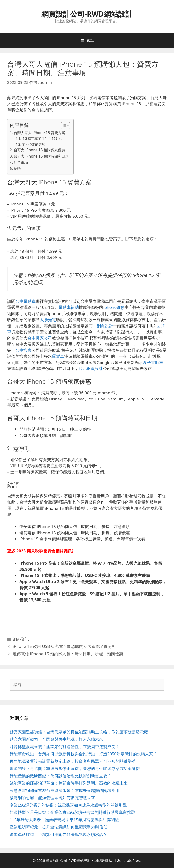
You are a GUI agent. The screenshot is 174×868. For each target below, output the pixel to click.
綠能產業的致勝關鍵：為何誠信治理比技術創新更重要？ (60, 776)
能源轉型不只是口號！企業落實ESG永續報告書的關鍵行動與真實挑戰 (72, 812)
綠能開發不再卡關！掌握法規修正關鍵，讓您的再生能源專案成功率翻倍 (75, 768)
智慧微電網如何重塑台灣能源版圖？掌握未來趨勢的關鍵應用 (65, 790)
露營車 (58, 356)
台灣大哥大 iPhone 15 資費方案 (39, 133)
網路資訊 (21, 639)
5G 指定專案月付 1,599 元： (43, 138)
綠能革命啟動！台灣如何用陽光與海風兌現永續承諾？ (58, 834)
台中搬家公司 (40, 338)
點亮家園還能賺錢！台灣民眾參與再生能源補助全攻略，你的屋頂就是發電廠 (79, 732)
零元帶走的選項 (34, 144)
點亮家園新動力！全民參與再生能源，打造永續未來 (56, 739)
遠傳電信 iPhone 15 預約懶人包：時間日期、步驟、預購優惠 (68, 654)
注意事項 (21, 162)
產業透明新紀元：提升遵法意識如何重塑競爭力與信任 (58, 827)
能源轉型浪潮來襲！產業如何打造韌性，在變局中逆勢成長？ (65, 747)
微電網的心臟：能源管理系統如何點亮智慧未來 (52, 798)
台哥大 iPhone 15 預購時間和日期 (41, 156)
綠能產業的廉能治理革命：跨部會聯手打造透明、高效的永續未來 (69, 783)
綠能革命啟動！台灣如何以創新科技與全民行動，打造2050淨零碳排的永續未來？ (83, 754)
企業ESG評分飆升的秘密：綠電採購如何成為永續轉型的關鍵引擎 (68, 805)
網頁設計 (105, 326)
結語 (17, 168)
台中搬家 (23, 350)
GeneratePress (129, 860)
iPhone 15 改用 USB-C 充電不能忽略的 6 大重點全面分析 (64, 646)
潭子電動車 (153, 362)
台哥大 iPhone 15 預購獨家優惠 (39, 150)
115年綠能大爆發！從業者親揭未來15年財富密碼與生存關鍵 (64, 820)
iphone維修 (114, 307)
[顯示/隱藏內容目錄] (63, 126)
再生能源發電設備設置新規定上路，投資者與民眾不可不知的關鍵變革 (73, 761)
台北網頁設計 (91, 368)
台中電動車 (25, 301)
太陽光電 (48, 320)
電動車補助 (69, 307)
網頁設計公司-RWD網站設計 (87, 14)
